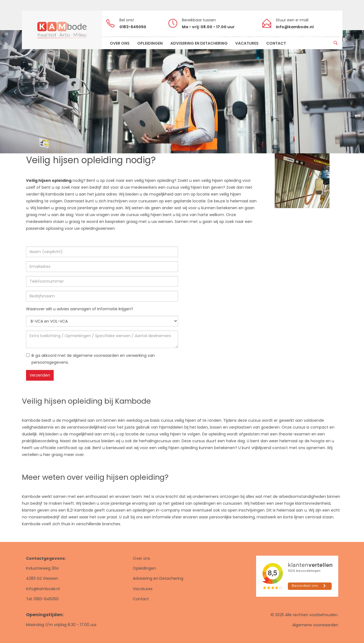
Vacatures (143, 589)
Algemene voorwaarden (315, 625)
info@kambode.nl (43, 589)
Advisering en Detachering (158, 578)
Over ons (141, 558)
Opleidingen (144, 568)
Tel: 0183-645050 (42, 599)
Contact (141, 599)
